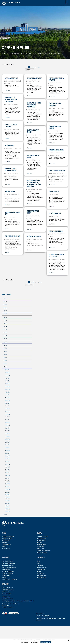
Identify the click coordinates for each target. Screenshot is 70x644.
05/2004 (7, 500)
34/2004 (7, 420)
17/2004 (7, 467)
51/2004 (7, 373)
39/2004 (7, 406)
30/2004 (7, 431)
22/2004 (7, 453)
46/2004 (7, 386)
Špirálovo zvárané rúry (8, 573)
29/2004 (7, 434)
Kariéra (38, 563)
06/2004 (7, 498)
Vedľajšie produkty (7, 575)
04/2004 (7, 503)
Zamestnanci (40, 565)
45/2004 (7, 389)
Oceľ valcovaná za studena (9, 563)
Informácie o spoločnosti (8, 536)
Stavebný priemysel (41, 545)
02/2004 (7, 509)
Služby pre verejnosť (42, 567)
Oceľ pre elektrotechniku (8, 571)
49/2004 (7, 378)
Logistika (4, 577)
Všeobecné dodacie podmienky (10, 579)
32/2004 (7, 425)
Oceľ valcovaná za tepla (8, 561)
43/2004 (7, 395)
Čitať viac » (7, 90)
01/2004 (7, 512)
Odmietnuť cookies (25, 642)
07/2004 (7, 495)
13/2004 (7, 478)
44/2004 (7, 392)
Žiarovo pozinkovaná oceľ (8, 565)
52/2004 (7, 370)
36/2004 (7, 414)
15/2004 (7, 473)
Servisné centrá (40, 547)
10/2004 (7, 487)
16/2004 (7, 470)
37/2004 (7, 411)
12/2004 (7, 481)
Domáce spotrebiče (41, 539)
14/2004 (7, 475)
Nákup (38, 561)
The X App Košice (14, 613)
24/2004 (7, 448)
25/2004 (7, 445)
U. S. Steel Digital (6, 541)
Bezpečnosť (5, 543)
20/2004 (7, 459)
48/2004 (7, 381)
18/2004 (7, 464)
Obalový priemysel (41, 541)
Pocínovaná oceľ (6, 569)
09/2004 (7, 489)
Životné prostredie (7, 545)
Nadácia (39, 571)
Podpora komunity (41, 569)
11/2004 (7, 484)
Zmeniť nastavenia (35, 642)
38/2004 (7, 409)
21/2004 (7, 456)
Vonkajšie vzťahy (6, 549)
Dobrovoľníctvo (40, 573)
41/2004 (7, 400)
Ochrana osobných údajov (43, 616)
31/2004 (7, 428)
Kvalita (4, 547)
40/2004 (7, 403)
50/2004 (7, 375)
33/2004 (7, 423)
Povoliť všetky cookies (46, 642)
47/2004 (7, 384)
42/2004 (7, 398)
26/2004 (7, 442)
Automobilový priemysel (42, 536)
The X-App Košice (39, 53)
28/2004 (7, 436)
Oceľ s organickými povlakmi (9, 567)
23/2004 (7, 450)
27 (39, 67)
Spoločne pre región (41, 575)
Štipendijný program (41, 577)
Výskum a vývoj (40, 549)
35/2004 (7, 417)
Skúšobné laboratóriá (42, 553)
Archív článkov (64, 56)
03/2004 (7, 506)
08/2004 (7, 492)
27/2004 (7, 439)
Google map (16, 604)
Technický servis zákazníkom (44, 551)
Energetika (39, 543)
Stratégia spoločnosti (7, 539)
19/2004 (7, 462)
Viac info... (53, 640)
